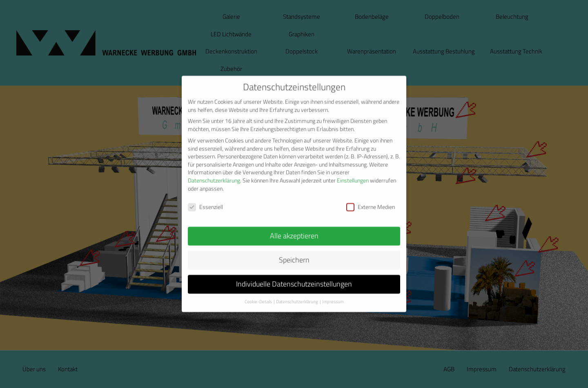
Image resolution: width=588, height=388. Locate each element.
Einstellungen (353, 171)
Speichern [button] (294, 251)
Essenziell (205, 198)
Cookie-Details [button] (258, 293)
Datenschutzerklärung (214, 171)
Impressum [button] (333, 293)
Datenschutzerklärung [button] (297, 293)
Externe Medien (371, 198)
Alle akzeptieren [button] (294, 227)
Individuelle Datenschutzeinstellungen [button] (294, 275)
